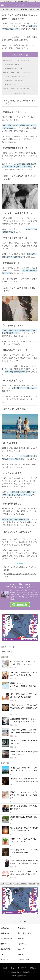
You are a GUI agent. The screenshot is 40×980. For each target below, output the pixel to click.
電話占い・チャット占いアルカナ (15, 968)
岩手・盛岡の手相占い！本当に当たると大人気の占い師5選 (24, 851)
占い (2, 954)
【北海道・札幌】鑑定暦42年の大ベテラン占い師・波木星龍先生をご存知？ (24, 781)
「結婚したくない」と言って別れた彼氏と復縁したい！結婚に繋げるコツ (24, 708)
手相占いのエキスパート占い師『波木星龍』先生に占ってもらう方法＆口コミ (24, 795)
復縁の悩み (5, 933)
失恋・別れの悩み (24, 933)
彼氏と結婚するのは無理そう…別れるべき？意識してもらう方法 (24, 663)
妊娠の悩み (22, 944)
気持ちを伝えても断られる (13, 80)
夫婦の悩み (22, 939)
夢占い (20, 954)
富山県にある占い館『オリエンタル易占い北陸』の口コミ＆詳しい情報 (24, 769)
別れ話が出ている (11, 84)
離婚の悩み (5, 944)
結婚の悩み (32, 9)
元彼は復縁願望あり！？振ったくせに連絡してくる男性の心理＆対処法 (24, 862)
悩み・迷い (9, 9)
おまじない (5, 959)
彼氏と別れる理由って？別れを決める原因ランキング (24, 753)
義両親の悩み (6, 949)
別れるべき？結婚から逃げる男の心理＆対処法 (24, 742)
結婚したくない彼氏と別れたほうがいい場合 (17, 72)
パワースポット (24, 959)
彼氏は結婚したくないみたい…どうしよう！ (17, 60)
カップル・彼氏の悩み (21, 9)
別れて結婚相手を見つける (13, 68)
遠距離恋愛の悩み (7, 939)
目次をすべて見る (20, 93)
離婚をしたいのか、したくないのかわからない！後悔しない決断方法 (24, 685)
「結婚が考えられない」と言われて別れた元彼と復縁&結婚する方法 (24, 731)
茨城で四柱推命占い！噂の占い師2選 (24, 818)
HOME (2, 9)
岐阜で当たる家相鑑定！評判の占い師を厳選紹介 (24, 807)
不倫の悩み (22, 928)
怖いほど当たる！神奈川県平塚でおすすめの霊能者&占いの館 (24, 829)
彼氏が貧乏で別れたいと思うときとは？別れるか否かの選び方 (24, 696)
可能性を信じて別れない (13, 64)
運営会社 (33, 968)
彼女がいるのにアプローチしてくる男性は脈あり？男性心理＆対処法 (24, 873)
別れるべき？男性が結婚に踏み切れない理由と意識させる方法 (24, 674)
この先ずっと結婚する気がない (15, 76)
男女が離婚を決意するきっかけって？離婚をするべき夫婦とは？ (23, 720)
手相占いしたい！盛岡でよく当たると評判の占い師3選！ (24, 840)
